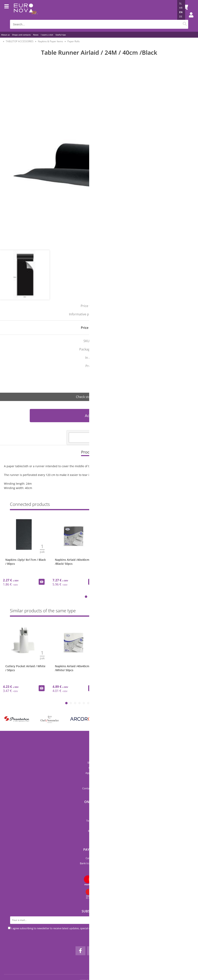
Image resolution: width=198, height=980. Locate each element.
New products (99, 810)
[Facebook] (80, 951)
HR (181, 8)
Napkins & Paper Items (50, 41)
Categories (99, 815)
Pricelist (99, 783)
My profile (99, 836)
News (36, 35)
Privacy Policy (99, 826)
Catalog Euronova (99, 768)
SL (180, 3)
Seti (104, 383)
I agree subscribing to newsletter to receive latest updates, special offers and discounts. (62, 928)
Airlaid (102, 374)
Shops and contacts (21, 35)
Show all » (182, 611)
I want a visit (47, 35)
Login (189, 19)
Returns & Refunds (99, 831)
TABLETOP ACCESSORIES (20, 41)
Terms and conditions (99, 821)
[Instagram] (92, 951)
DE (181, 17)
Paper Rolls (74, 41)
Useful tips (61, 35)
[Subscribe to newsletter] (186, 920)
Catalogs (99, 778)
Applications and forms (99, 773)
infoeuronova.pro (104, 788)
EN (181, 12)
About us (5, 35)
